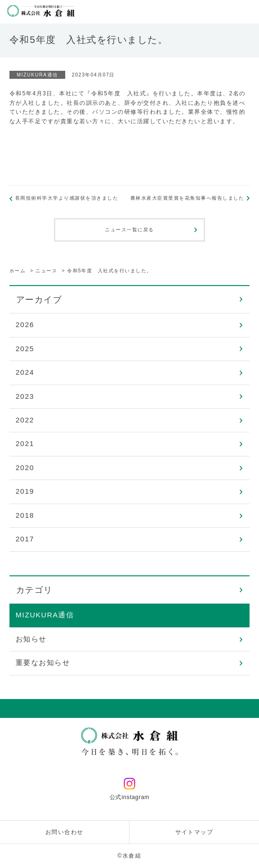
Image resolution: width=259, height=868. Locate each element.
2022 (25, 420)
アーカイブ (39, 300)
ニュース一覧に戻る (129, 230)
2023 (25, 396)
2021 (25, 443)
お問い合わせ (65, 832)
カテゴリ (35, 590)
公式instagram (130, 789)
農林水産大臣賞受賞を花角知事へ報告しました (187, 198)
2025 (25, 349)
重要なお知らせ (43, 662)
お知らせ (31, 639)
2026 (25, 324)
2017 (25, 539)
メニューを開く (247, 12)
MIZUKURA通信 (45, 615)
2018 (25, 515)
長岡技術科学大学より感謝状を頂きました (67, 198)
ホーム (18, 271)
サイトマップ (194, 832)
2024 (25, 372)
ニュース (46, 271)
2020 (25, 468)
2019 (25, 491)
